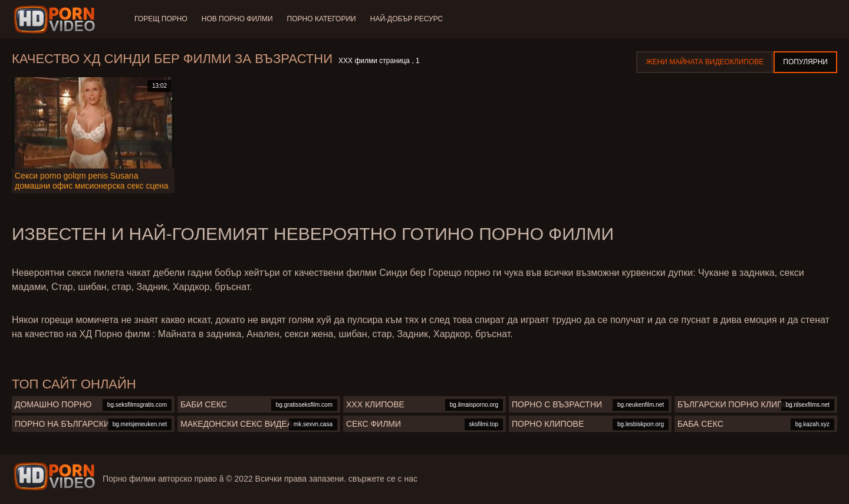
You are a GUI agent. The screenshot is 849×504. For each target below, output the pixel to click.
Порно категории (322, 19)
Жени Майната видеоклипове (705, 62)
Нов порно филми (237, 19)
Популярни (805, 62)
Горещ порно (161, 19)
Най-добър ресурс (407, 19)
